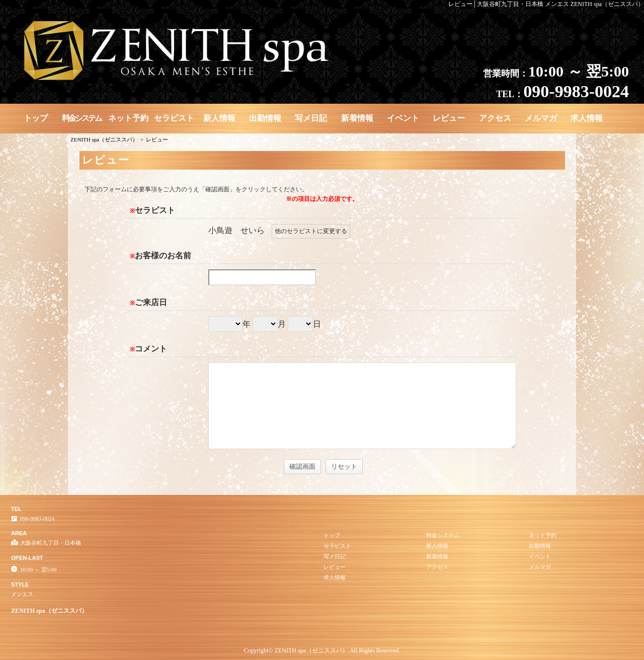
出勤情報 (265, 118)
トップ (36, 118)
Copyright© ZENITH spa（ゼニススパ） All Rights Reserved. (322, 650)
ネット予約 (128, 118)
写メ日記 (311, 118)
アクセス (495, 118)
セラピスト (174, 118)
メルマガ (541, 118)
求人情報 (587, 118)
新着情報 (357, 118)
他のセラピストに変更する (311, 231)
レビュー (449, 118)
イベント (403, 118)
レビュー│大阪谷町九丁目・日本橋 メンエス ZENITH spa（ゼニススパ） (546, 4)
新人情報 (219, 118)
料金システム (82, 118)
